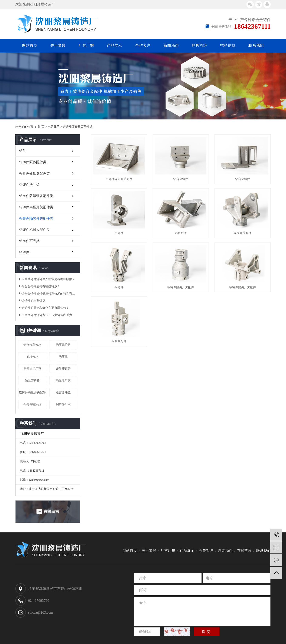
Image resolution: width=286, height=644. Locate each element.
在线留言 (244, 551)
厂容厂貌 (86, 45)
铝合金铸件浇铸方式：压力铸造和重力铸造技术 (49, 315)
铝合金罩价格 (32, 345)
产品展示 (114, 45)
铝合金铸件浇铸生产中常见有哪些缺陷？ (48, 279)
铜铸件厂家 (63, 404)
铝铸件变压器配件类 (34, 173)
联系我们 (256, 45)
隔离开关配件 (183, 291)
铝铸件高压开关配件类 (36, 207)
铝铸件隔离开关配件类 (77, 127)
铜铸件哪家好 (32, 404)
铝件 (23, 151)
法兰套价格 (32, 381)
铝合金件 (120, 291)
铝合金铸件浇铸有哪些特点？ (41, 286)
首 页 (41, 127)
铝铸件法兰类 (29, 185)
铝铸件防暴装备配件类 (36, 196)
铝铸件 (183, 236)
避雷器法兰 (63, 392)
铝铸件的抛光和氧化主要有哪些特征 (45, 308)
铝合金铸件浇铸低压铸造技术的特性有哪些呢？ (49, 294)
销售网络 (199, 45)
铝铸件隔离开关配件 (120, 180)
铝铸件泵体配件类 (33, 162)
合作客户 (143, 45)
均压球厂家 (63, 381)
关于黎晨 (58, 45)
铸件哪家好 (63, 369)
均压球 (63, 357)
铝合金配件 (183, 402)
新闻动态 (171, 45)
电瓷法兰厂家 (32, 369)
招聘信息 (228, 45)
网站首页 (30, 45)
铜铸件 (24, 252)
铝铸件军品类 (29, 241)
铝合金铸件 (183, 180)
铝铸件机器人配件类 (34, 230)
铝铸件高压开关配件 (32, 392)
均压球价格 (63, 345)
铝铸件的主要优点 (33, 301)
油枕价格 (32, 357)
